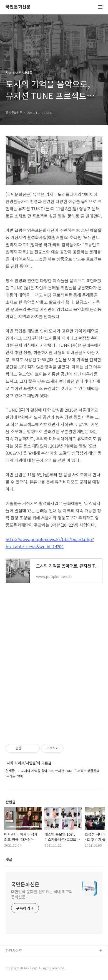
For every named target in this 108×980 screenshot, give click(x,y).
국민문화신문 (18, 7)
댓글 (9, 859)
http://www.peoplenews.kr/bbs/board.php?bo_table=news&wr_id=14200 (50, 543)
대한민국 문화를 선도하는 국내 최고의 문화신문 (42, 894)
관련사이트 (14, 951)
